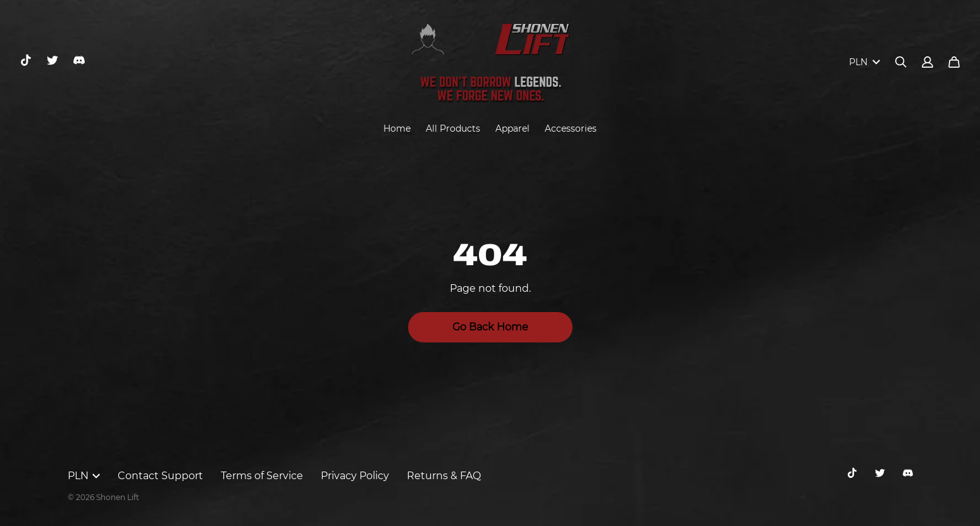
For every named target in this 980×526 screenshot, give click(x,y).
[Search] (901, 62)
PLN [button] (84, 476)
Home (397, 128)
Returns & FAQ (444, 476)
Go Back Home (490, 327)
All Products (453, 128)
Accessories (571, 128)
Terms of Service (262, 476)
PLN (865, 62)
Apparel (512, 128)
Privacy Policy (355, 476)
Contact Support (160, 476)
